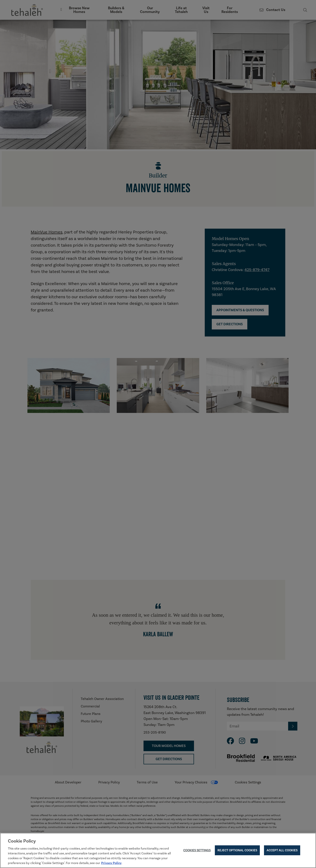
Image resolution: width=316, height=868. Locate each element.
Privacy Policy (111, 864)
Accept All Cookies (282, 851)
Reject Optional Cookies (237, 851)
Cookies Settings (197, 851)
